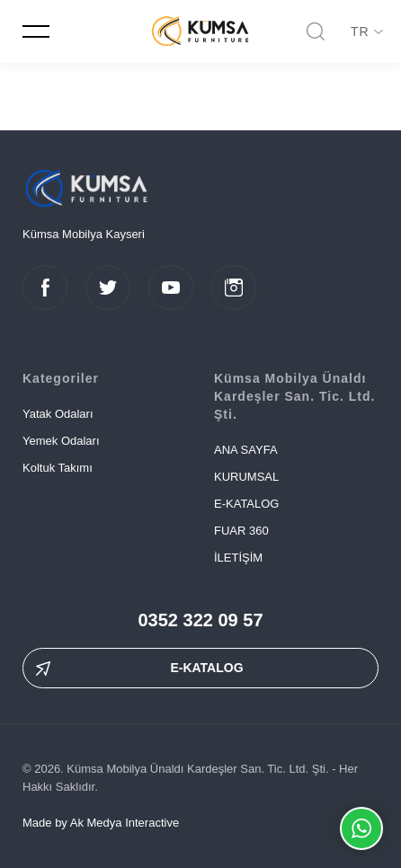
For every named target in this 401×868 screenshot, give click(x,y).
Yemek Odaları (61, 441)
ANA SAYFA (246, 450)
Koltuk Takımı (58, 468)
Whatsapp (361, 828)
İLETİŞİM (238, 558)
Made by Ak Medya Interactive (101, 823)
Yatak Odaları (58, 414)
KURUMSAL (246, 477)
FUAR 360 (241, 531)
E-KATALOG (246, 504)
